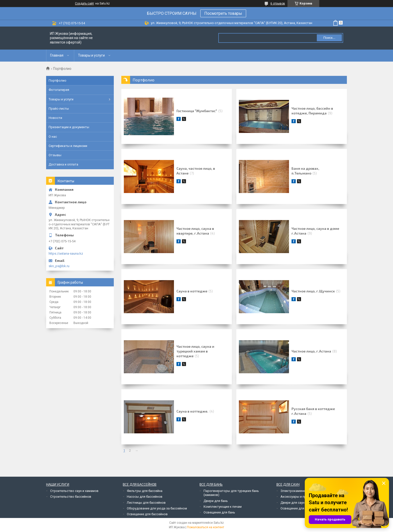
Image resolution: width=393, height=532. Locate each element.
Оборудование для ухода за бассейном (157, 508)
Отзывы (55, 155)
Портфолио (58, 80)
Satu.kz (219, 523)
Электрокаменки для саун (301, 491)
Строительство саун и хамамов (74, 491)
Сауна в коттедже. (192, 411)
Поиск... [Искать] (329, 38)
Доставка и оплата (63, 164)
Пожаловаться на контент (206, 527)
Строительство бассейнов (71, 497)
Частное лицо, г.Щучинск (313, 291)
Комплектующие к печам (223, 507)
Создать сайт (84, 4)
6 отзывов (278, 4)
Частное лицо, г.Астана (311, 351)
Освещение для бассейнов (147, 514)
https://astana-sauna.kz (66, 253)
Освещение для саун (296, 508)
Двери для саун (292, 503)
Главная (57, 55)
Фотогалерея (59, 90)
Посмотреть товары (223, 13)
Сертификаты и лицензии (68, 146)
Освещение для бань (219, 512)
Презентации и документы (69, 127)
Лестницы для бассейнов (146, 503)
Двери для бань (216, 501)
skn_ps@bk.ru (59, 266)
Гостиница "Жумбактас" (197, 111)
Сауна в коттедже (192, 291)
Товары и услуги (91, 55)
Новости (55, 118)
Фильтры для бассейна (145, 491)
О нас (53, 137)
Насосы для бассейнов (145, 497)
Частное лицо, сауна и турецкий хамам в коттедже (195, 351)
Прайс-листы (59, 109)
